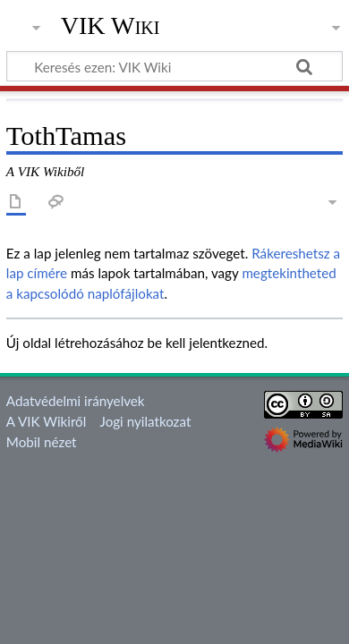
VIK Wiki (111, 26)
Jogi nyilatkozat (146, 421)
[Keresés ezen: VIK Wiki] (174, 66)
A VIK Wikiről (46, 421)
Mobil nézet (42, 442)
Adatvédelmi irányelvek (76, 401)
